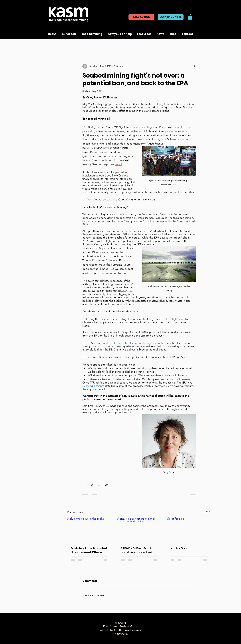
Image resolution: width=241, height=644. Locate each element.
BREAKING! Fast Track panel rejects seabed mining (136, 550)
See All (208, 512)
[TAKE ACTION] (141, 17)
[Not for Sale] (189, 530)
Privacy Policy (120, 634)
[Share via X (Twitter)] (91, 485)
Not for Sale (179, 548)
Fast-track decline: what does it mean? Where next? (89, 550)
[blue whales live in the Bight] (89, 530)
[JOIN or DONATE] (171, 17)
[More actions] (194, 66)
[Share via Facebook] (84, 485)
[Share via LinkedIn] (99, 485)
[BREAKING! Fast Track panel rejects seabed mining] (139, 530)
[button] (190, 17)
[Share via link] (106, 485)
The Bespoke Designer (127, 630)
